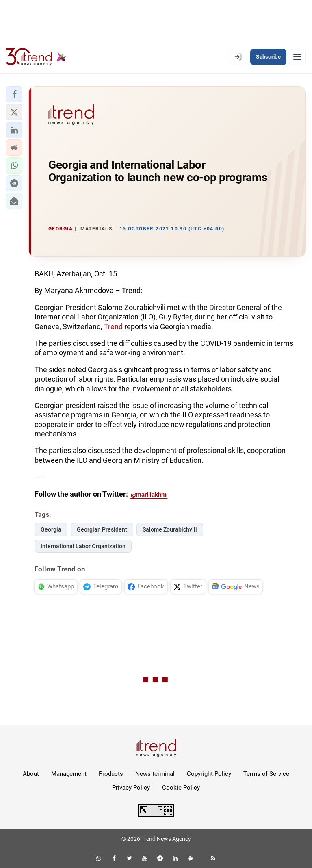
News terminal (155, 774)
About (31, 774)
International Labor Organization (83, 546)
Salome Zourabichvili (170, 529)
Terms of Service (266, 774)
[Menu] (297, 57)
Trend (114, 327)
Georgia (51, 529)
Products (111, 774)
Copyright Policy (209, 774)
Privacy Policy (131, 788)
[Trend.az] (36, 57)
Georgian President (102, 529)
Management (69, 774)
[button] (14, 94)
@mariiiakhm (149, 495)
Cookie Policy (181, 788)
